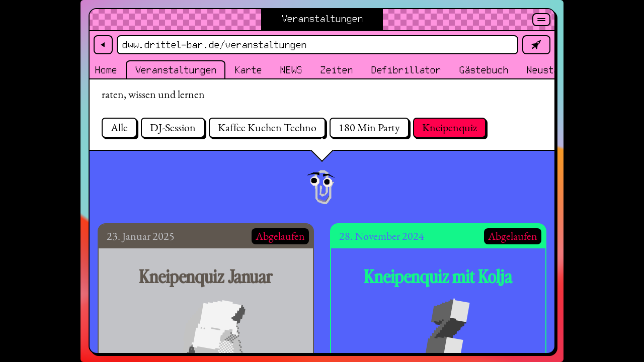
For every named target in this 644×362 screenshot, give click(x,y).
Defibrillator (406, 71)
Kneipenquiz (450, 127)
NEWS (291, 71)
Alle (119, 127)
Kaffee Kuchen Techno (267, 127)
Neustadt (548, 71)
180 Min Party (369, 127)
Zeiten (336, 71)
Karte (248, 71)
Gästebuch (484, 71)
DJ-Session (173, 127)
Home (106, 71)
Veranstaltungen (176, 71)
